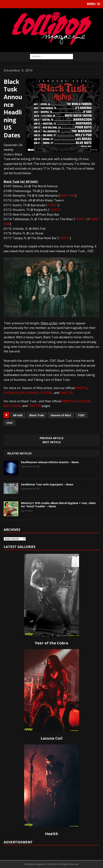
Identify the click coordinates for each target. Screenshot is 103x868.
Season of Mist (61, 415)
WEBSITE (81, 388)
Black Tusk (37, 415)
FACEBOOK (11, 393)
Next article (52, 442)
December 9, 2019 (18, 70)
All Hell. (18, 415)
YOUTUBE (46, 393)
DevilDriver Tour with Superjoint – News (47, 484)
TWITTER (66, 393)
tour (10, 423)
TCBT (81, 415)
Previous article (52, 438)
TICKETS (52, 205)
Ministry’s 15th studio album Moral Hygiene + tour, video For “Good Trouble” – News (58, 505)
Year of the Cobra (51, 643)
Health (52, 834)
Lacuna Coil (52, 738)
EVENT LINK (67, 196)
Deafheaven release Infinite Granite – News (50, 462)
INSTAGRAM (29, 393)
